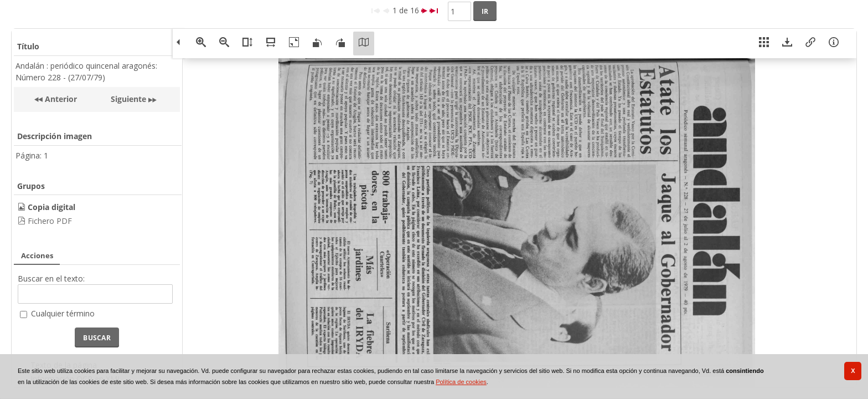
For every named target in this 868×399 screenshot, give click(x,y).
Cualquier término (63, 313)
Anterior (60, 99)
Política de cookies (461, 382)
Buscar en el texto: (51, 278)
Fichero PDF (50, 221)
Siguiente (128, 99)
